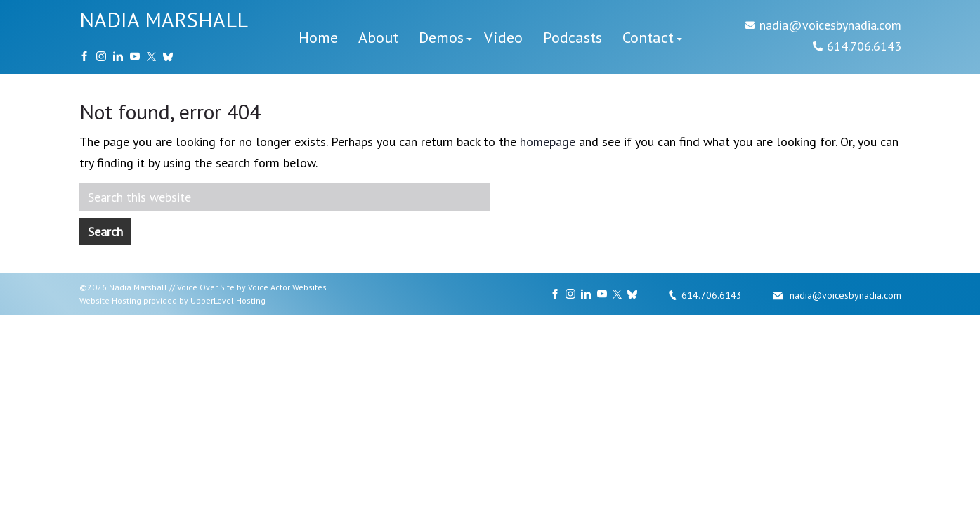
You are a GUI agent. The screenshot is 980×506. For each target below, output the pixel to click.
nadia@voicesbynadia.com (830, 25)
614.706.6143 (864, 46)
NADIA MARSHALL (164, 19)
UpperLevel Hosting (228, 300)
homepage (548, 142)
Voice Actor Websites (287, 287)
